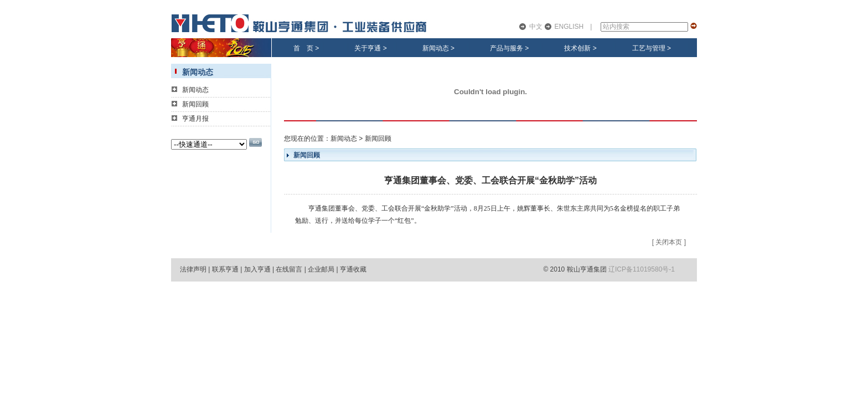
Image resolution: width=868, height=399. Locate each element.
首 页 (303, 48)
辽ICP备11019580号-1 (642, 269)
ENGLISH (569, 27)
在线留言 (289, 269)
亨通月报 (195, 119)
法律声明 (193, 269)
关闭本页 (669, 242)
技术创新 (577, 48)
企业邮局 (321, 269)
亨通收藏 (353, 269)
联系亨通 (225, 269)
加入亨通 (257, 269)
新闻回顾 (195, 104)
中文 (536, 27)
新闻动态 (436, 48)
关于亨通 (368, 48)
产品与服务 (507, 48)
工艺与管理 (649, 48)
